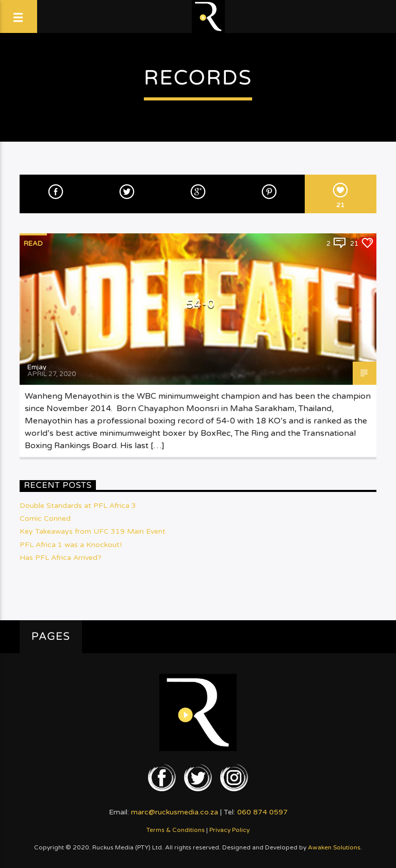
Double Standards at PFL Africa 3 (78, 506)
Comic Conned (45, 518)
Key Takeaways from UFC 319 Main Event (93, 531)
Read (33, 244)
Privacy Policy (229, 830)
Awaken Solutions (334, 847)
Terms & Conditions (176, 830)
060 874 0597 (262, 812)
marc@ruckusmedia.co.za (175, 812)
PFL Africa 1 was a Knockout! (71, 545)
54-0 (201, 304)
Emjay (37, 367)
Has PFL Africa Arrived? (61, 558)
